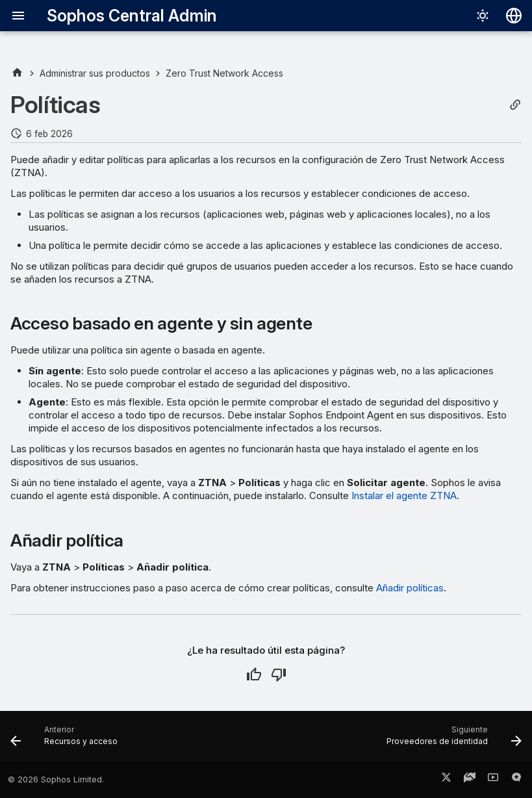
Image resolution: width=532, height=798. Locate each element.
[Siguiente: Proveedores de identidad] (451, 740)
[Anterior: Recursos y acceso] (67, 740)
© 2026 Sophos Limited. (56, 779)
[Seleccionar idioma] (514, 16)
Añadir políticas (410, 588)
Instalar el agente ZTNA (404, 496)
